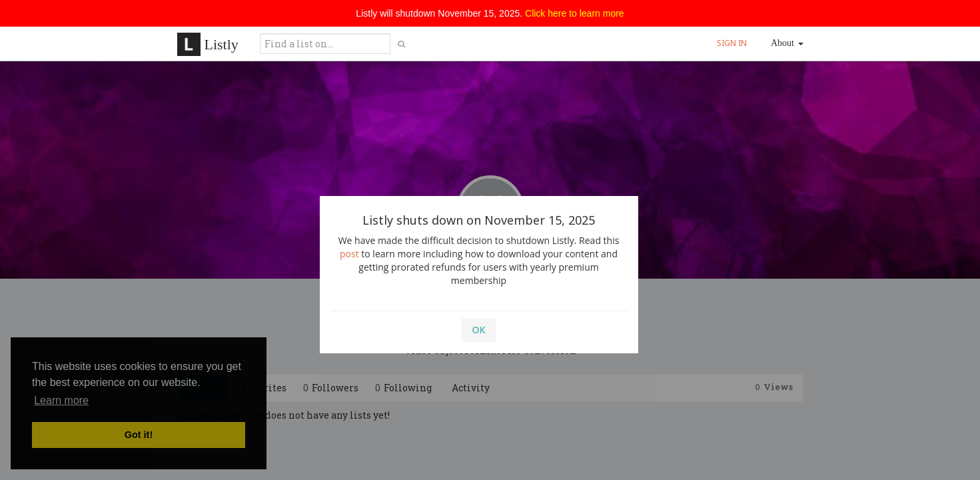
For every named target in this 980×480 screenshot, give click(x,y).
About (787, 43)
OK (479, 330)
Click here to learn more (575, 13)
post (349, 254)
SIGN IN (732, 43)
